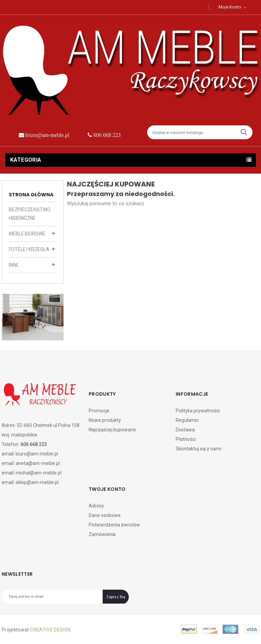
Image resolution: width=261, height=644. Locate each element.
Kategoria (26, 160)
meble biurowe (27, 234)
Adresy (96, 506)
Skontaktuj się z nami (198, 449)
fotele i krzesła (29, 249)
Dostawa (185, 430)
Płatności (186, 439)
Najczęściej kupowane (112, 430)
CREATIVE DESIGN (50, 630)
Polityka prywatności (198, 411)
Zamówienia (102, 534)
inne (14, 265)
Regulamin (187, 420)
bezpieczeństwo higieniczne (30, 214)
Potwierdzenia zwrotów (114, 525)
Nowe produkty (105, 420)
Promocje (99, 411)
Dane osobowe (105, 515)
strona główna (31, 195)
